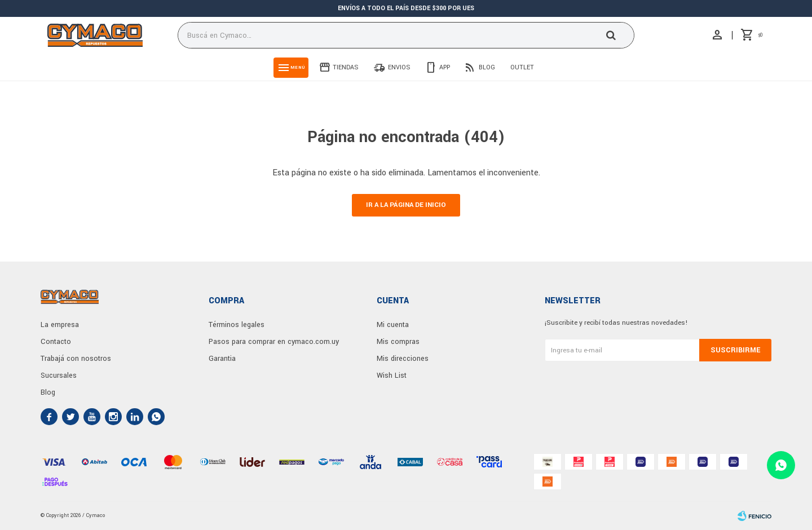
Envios (399, 67)
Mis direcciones (403, 359)
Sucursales (59, 376)
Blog (487, 67)
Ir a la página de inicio (406, 205)
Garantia (222, 359)
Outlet (522, 67)
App (445, 67)
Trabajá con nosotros (76, 359)
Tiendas (346, 67)
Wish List (392, 376)
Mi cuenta (393, 325)
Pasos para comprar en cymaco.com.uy (274, 342)
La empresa (60, 325)
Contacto (56, 342)
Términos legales (237, 325)
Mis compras (398, 342)
